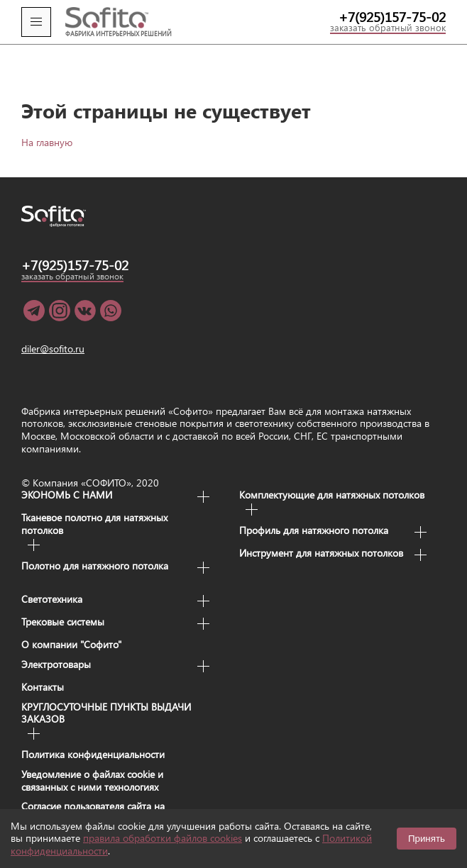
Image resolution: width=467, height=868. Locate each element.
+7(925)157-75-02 (392, 17)
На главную (47, 117)
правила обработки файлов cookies (163, 838)
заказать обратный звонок (388, 28)
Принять (427, 839)
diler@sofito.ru (53, 324)
